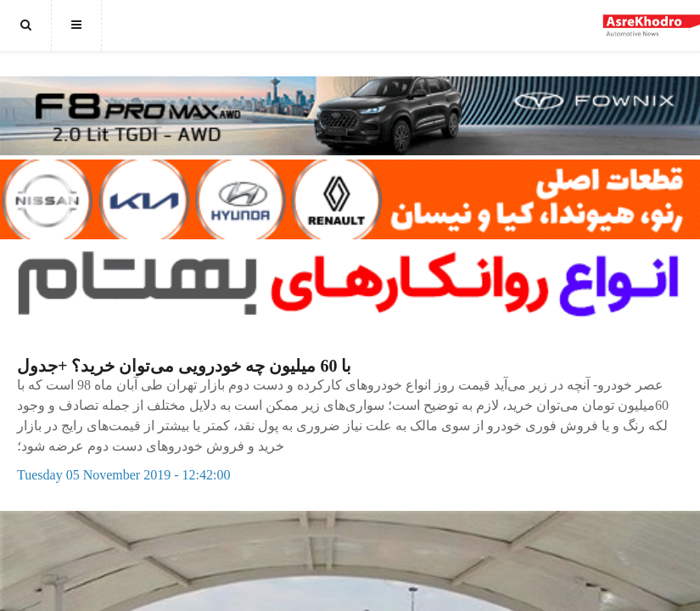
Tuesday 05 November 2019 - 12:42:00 (123, 475)
